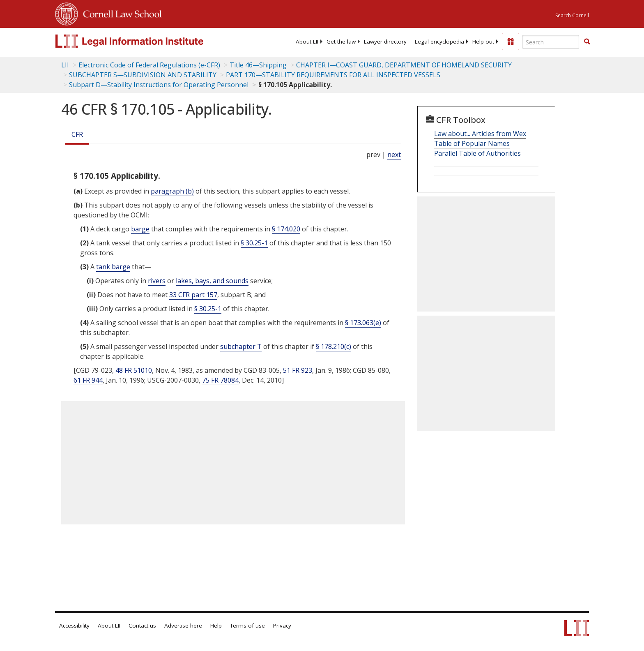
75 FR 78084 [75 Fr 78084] (220, 380)
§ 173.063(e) (363, 323)
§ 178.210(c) (333, 346)
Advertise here (183, 626)
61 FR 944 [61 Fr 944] (88, 380)
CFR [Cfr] (77, 134)
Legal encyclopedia (439, 42)
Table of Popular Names (472, 143)
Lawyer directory (385, 42)
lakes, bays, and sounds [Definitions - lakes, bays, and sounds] (212, 281)
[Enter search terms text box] (551, 42)
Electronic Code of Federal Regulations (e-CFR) (149, 65)
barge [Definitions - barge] (140, 229)
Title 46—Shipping (258, 65)
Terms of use (247, 626)
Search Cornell (572, 15)
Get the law (341, 42)
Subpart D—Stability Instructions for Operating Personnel (159, 85)
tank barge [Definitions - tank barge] (113, 267)
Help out (483, 42)
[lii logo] (147, 41)
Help (216, 626)
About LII (307, 42)
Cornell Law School (120, 13)
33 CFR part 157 (193, 295)
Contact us (142, 626)
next (394, 155)
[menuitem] (307, 42)
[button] (587, 42)
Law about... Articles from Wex (480, 134)
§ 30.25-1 (254, 243)
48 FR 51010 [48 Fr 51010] (134, 370)
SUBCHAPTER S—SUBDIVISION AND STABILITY (143, 75)
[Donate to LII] (511, 42)
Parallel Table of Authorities (477, 153)
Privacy (282, 626)
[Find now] (587, 42)
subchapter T (241, 346)
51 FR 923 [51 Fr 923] (298, 370)
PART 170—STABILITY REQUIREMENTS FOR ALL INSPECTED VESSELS (333, 75)
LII (65, 65)
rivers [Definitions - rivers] (157, 281)
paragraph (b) (172, 191)
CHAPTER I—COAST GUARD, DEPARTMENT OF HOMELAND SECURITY (404, 65)
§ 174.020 (286, 229)
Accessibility (74, 626)
